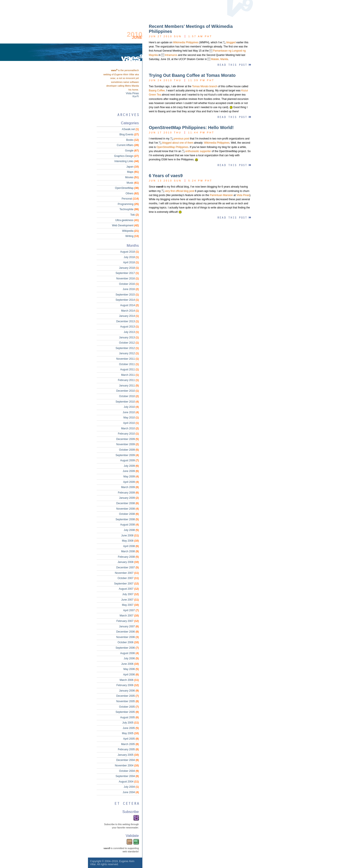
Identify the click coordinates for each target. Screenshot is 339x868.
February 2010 (128, 434)
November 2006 (127, 637)
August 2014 (129, 305)
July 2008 (131, 530)
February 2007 (128, 621)
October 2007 (128, 578)
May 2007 (130, 605)
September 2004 (127, 776)
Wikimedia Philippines (186, 42)
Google (132, 151)
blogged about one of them (178, 143)
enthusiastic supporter (198, 151)
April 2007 (131, 610)
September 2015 (127, 295)
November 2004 (127, 766)
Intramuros (171, 55)
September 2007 (126, 584)
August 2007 (129, 589)
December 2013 (127, 321)
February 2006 (128, 685)
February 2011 (128, 380)
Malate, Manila (219, 59)
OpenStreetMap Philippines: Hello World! (191, 128)
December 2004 (127, 760)
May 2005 (130, 733)
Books (132, 140)
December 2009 (127, 439)
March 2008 (130, 551)
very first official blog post (180, 191)
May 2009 (131, 477)
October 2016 (129, 284)
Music (133, 183)
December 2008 (127, 503)
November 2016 (127, 279)
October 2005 (129, 707)
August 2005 (129, 717)
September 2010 (127, 402)
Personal (130, 199)
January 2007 (129, 626)
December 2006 (127, 632)
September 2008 (127, 519)
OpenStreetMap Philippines (172, 147)
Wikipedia (131, 231)
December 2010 (127, 391)
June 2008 (130, 536)
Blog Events (129, 134)
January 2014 (129, 316)
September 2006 (127, 648)
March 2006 (129, 680)
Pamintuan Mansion (221, 195)
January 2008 (128, 562)
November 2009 (127, 444)
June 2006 (130, 664)
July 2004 (131, 787)
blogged (231, 42)
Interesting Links (126, 161)
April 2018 (131, 262)
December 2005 (127, 696)
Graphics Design (126, 156)
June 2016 (131, 289)
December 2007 (127, 567)
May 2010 (131, 418)
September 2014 (127, 300)
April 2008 (131, 546)
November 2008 (127, 509)
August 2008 (129, 525)
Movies (132, 177)
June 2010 (131, 412)
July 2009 (131, 466)
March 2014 (130, 311)
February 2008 (128, 557)
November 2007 (127, 573)
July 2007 (130, 594)
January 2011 (129, 386)
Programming (128, 204)
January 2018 (129, 268)
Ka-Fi (136, 96)
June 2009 (131, 471)
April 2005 (131, 739)
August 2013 (129, 327)
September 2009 (127, 455)
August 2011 (129, 369)
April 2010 (131, 423)
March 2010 (130, 428)
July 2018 (131, 257)
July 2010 (131, 407)
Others (132, 193)
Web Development (125, 225)
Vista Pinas (243, 195)
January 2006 (129, 691)
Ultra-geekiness (127, 220)
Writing (132, 236)
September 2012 (127, 348)
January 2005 (128, 755)
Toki (134, 215)
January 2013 (129, 337)
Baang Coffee (157, 91)
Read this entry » (234, 65)
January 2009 (129, 498)
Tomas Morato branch (205, 86)
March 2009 (130, 487)
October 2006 (128, 642)
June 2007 (130, 600)
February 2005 (128, 749)
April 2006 (131, 675)
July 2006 (131, 658)
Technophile (129, 209)
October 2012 (129, 343)
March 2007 (129, 616)
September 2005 (127, 712)
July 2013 (131, 332)
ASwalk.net (130, 129)
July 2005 (130, 723)
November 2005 (127, 701)
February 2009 (128, 493)
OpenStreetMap (127, 188)
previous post (181, 139)
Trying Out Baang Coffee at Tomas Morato (192, 75)
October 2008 (129, 514)
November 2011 (127, 359)
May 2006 (131, 669)
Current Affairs (128, 145)
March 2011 (130, 375)
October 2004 (129, 771)
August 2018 (129, 252)
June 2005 (131, 728)
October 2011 (129, 364)
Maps (133, 172)
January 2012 (129, 353)
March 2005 (130, 744)
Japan (132, 167)
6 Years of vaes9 (166, 176)
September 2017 (127, 273)
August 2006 (129, 653)
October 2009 (129, 450)
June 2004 (131, 792)
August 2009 (129, 460)
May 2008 (130, 541)
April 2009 (131, 482)
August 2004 (129, 782)
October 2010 (129, 396)
